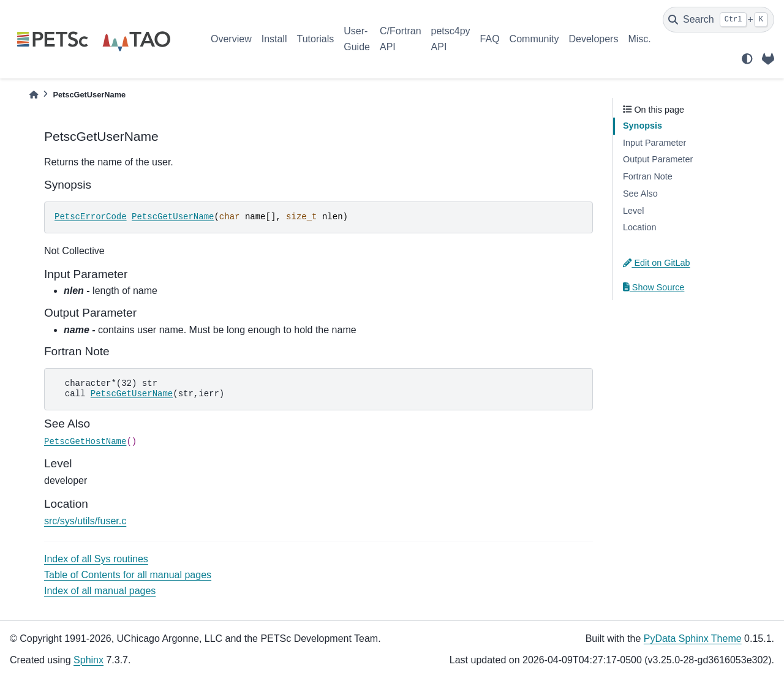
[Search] (718, 20)
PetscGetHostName (85, 442)
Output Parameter (658, 159)
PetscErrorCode (91, 217)
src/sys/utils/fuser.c (85, 521)
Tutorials (315, 39)
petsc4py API (451, 39)
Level (633, 211)
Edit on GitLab (657, 263)
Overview (231, 39)
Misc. (639, 39)
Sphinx (89, 660)
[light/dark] (747, 59)
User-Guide (357, 39)
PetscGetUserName (173, 217)
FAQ (490, 39)
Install (274, 39)
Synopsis (643, 126)
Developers (594, 39)
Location (639, 227)
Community (534, 39)
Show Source (654, 287)
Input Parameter (654, 143)
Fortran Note (648, 176)
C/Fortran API (401, 39)
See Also (640, 194)
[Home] (34, 95)
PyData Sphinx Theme (693, 638)
